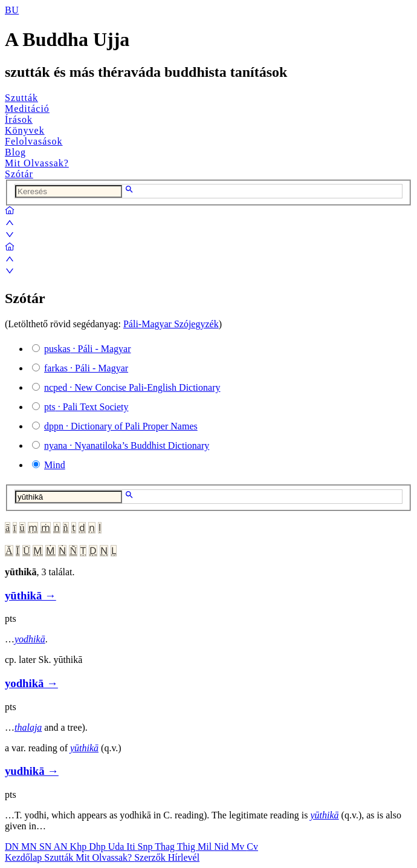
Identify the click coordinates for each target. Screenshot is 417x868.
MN (30, 847)
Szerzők (151, 857)
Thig (187, 847)
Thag (166, 847)
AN (61, 847)
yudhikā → (32, 771)
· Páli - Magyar (88, 349)
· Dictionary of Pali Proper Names (121, 426)
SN (47, 847)
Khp (80, 847)
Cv (252, 847)
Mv (239, 847)
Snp (147, 847)
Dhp (99, 847)
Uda (118, 847)
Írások (19, 119)
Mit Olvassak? (37, 163)
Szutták (21, 98)
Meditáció (27, 109)
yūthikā (84, 748)
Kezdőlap (24, 857)
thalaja (28, 727)
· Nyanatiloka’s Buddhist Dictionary (127, 445)
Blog (15, 152)
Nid (222, 847)
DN (13, 847)
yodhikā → (31, 683)
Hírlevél (184, 857)
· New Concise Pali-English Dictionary (132, 387)
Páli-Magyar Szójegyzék (171, 324)
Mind (55, 465)
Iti (132, 847)
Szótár (19, 174)
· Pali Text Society (86, 407)
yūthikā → (31, 596)
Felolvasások (34, 141)
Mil (206, 847)
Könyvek (25, 130)
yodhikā (30, 639)
